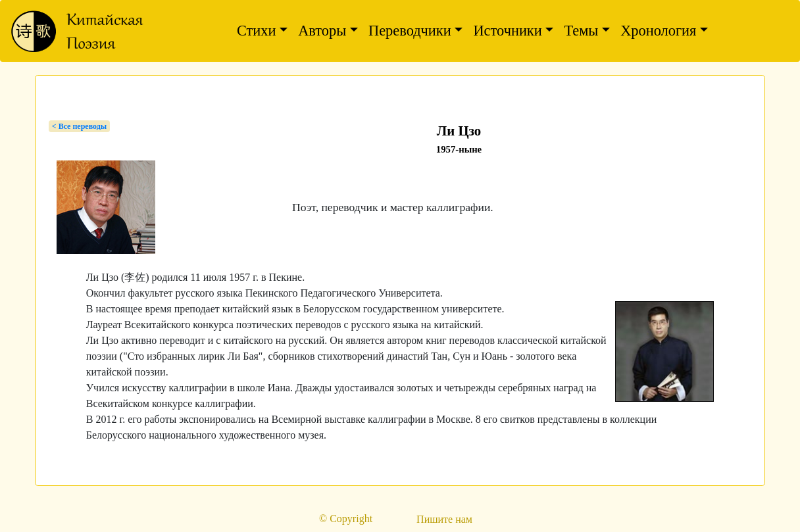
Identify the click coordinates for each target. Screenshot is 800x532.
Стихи (257, 31)
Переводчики (410, 31)
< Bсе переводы (79, 126)
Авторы (322, 31)
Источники (507, 31)
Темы (581, 31)
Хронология (658, 31)
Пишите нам (444, 519)
